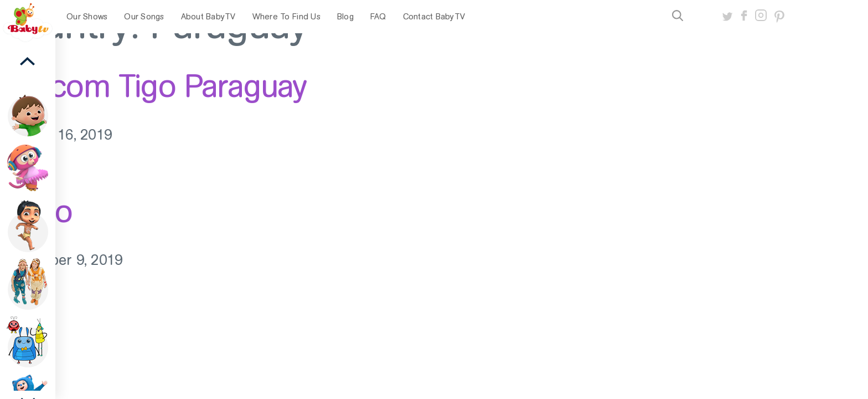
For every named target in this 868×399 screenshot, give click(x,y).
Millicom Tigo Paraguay (153, 86)
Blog (345, 17)
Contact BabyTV (434, 17)
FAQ (378, 17)
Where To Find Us (286, 17)
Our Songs (144, 17)
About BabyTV (208, 17)
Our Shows (87, 17)
